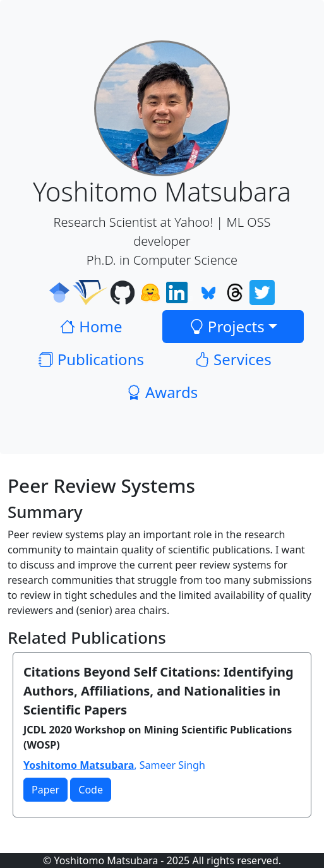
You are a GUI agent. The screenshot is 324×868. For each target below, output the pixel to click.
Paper (45, 790)
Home (91, 326)
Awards (162, 392)
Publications (91, 359)
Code (91, 790)
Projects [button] (227, 326)
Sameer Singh (172, 765)
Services (233, 359)
